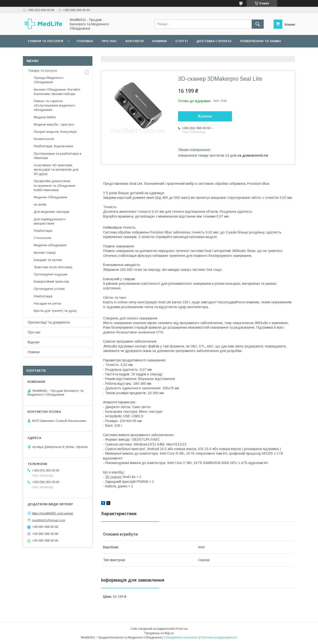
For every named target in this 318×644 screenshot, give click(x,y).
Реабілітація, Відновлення (53, 146)
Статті (182, 41)
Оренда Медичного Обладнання (49, 80)
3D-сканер (113, 477)
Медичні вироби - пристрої (54, 124)
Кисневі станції (45, 253)
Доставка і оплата (214, 41)
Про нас (109, 41)
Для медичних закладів (52, 212)
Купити (205, 116)
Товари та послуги (45, 41)
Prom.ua (182, 629)
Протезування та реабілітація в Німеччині (58, 156)
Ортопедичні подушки (51, 274)
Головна (85, 41)
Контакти (135, 41)
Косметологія (44, 139)
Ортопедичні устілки (49, 289)
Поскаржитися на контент (181, 637)
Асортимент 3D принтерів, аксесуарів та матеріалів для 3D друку (56, 169)
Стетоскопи (42, 238)
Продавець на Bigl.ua (159, 633)
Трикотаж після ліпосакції (53, 267)
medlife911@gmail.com (49, 520)
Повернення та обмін (260, 41)
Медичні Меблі (45, 117)
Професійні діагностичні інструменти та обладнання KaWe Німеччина (55, 185)
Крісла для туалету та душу (55, 311)
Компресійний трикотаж (51, 282)
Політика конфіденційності (219, 637)
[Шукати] (258, 24)
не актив (40, 204)
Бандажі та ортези (48, 260)
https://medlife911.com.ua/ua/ (52, 513)
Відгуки (34, 342)
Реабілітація (43, 231)
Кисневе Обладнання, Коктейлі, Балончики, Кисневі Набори (57, 92)
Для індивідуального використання (50, 221)
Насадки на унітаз (48, 303)
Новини (159, 41)
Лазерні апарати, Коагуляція (55, 132)
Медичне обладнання (50, 245)
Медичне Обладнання (50, 197)
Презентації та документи (49, 322)
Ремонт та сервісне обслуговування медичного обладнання (55, 105)
